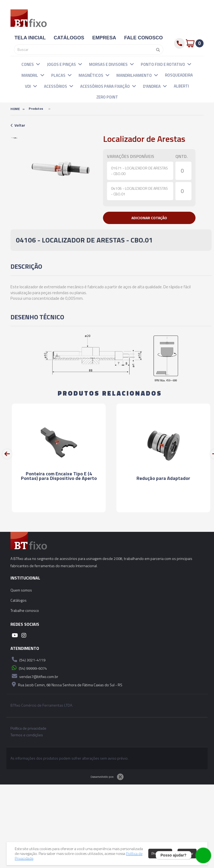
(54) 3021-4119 (28, 659)
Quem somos (21, 590)
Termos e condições (27, 735)
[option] (14, 138)
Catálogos (19, 600)
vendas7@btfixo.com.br (34, 676)
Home (15, 109)
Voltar (18, 125)
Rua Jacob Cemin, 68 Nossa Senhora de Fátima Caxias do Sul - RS (66, 684)
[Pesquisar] (157, 50)
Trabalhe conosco (25, 610)
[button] (38, 64)
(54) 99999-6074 (29, 668)
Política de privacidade (28, 728)
